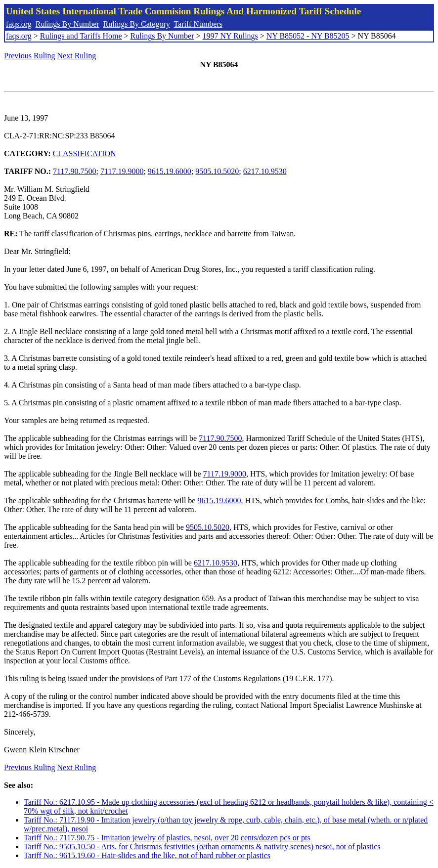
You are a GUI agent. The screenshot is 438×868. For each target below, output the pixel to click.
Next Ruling (77, 56)
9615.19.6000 (170, 171)
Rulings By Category (137, 24)
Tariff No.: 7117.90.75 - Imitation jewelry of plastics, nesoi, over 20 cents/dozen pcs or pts (167, 838)
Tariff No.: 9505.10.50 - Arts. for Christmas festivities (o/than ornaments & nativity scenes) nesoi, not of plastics (202, 846)
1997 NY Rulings (230, 36)
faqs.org (19, 24)
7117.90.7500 (74, 171)
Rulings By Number (67, 24)
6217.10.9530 (265, 171)
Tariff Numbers (198, 24)
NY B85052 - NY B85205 (308, 36)
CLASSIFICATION (85, 153)
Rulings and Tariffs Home (81, 36)
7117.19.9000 (122, 171)
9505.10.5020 (217, 171)
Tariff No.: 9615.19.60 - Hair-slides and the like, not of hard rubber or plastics (147, 855)
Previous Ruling (30, 56)
